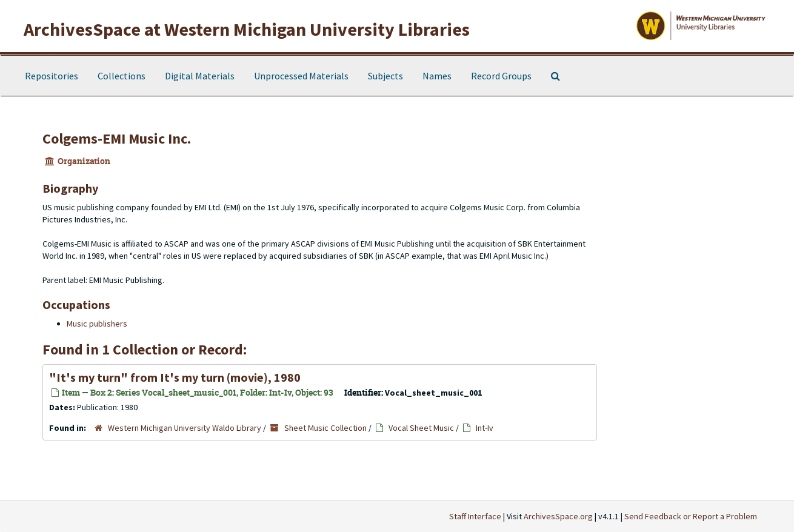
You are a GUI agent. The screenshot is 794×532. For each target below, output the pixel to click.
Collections (122, 76)
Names (437, 76)
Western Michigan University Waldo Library (185, 428)
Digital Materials (200, 76)
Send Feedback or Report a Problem (691, 516)
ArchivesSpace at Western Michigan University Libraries (247, 29)
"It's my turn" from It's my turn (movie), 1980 (175, 377)
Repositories (52, 76)
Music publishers (97, 324)
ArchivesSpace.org (558, 516)
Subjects (385, 76)
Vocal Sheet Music (421, 428)
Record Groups (501, 76)
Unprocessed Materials (301, 76)
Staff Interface (475, 516)
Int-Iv (485, 428)
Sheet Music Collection (325, 428)
